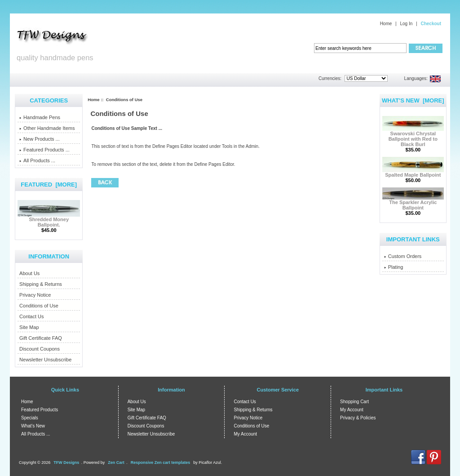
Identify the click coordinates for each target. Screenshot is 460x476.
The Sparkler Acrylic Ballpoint (413, 203)
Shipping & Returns (41, 284)
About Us (29, 273)
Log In (406, 24)
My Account (245, 434)
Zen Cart (116, 463)
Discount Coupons (40, 349)
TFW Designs (66, 463)
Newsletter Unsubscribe (45, 360)
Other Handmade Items (47, 128)
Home (386, 24)
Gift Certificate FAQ (41, 338)
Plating (394, 267)
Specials (30, 418)
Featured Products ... (44, 150)
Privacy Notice (35, 295)
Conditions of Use (39, 306)
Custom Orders (403, 256)
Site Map (29, 327)
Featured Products (40, 410)
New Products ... (40, 139)
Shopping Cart (354, 402)
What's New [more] (413, 100)
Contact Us (31, 316)
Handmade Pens (40, 117)
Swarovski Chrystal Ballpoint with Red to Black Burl (413, 137)
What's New (33, 426)
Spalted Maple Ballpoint (413, 173)
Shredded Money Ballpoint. (49, 220)
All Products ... (37, 160)
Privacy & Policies (358, 418)
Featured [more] (49, 185)
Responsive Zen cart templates (161, 463)
